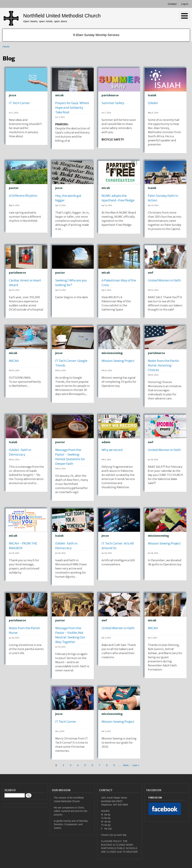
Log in (185, 4)
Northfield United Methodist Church (62, 16)
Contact (172, 4)
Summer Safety (113, 103)
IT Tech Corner (19, 103)
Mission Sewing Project (118, 361)
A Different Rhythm (23, 196)
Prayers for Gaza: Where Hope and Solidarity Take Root (72, 108)
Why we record (112, 450)
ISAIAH (153, 103)
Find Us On (155, 798)
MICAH (14, 361)
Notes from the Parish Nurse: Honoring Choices (163, 365)
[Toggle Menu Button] (184, 16)
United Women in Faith (164, 280)
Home (6, 47)
